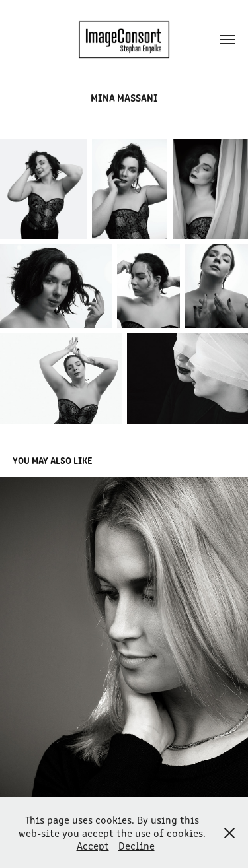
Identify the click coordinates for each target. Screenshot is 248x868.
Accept (93, 845)
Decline (137, 845)
